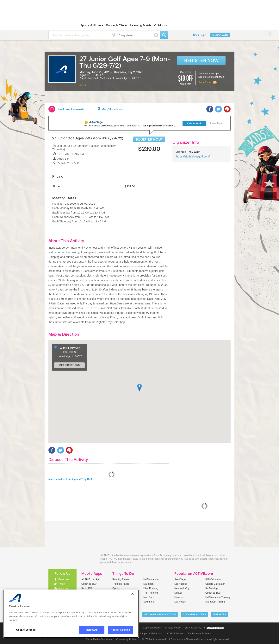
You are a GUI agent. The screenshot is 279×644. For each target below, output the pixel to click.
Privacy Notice (173, 628)
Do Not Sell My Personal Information (205, 628)
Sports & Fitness (92, 25)
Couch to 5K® (89, 584)
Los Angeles (181, 584)
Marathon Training (215, 602)
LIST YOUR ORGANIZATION (160, 614)
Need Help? (200, 35)
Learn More (216, 123)
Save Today (205, 82)
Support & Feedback (151, 634)
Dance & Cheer (117, 25)
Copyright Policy (152, 628)
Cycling (116, 588)
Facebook (64, 579)
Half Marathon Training (218, 597)
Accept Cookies (120, 630)
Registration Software (200, 634)
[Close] (133, 594)
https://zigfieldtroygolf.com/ (193, 156)
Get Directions (70, 365)
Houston (179, 597)
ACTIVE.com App (91, 579)
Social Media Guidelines (99, 639)
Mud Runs (149, 597)
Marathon (149, 584)
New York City (182, 588)
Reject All (92, 630)
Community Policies (127, 639)
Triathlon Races (121, 584)
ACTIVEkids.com (59, 25)
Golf (83, 85)
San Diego (180, 579)
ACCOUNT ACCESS (194, 614)
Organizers (220, 35)
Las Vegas (180, 602)
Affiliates (219, 614)
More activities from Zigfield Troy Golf (70, 479)
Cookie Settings (216, 628)
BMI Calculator (213, 579)
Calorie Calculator (215, 584)
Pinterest (63, 589)
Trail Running (151, 593)
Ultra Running (151, 588)
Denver (178, 593)
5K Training (211, 588)
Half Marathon (151, 579)
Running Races (121, 579)
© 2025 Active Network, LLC (157, 639)
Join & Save (194, 123)
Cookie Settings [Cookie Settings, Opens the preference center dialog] (26, 630)
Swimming (149, 602)
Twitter (62, 584)
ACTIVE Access (175, 634)
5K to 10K (87, 588)
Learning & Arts (141, 25)
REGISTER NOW (149, 139)
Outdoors (161, 25)
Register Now (201, 60)
